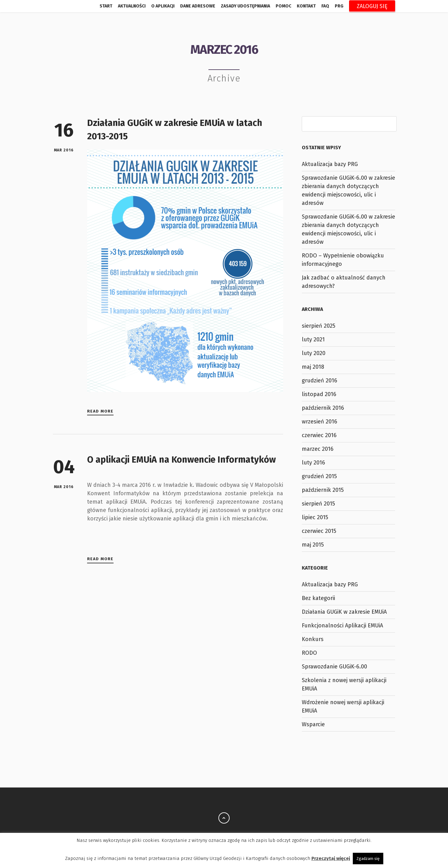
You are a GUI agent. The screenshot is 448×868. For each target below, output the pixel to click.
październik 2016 (323, 408)
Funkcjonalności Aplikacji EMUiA (342, 626)
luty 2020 (314, 353)
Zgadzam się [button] (368, 859)
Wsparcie (313, 724)
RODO (309, 653)
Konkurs (313, 639)
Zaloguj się (372, 6)
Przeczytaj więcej (331, 858)
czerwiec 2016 (319, 435)
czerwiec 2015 (319, 531)
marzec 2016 (318, 449)
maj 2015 (313, 545)
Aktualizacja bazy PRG (330, 164)
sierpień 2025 (319, 326)
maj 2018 (313, 367)
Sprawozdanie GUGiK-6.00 (334, 667)
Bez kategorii (318, 598)
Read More (100, 411)
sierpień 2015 (318, 504)
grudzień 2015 (319, 476)
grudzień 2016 (320, 381)
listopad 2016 (319, 394)
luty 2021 (313, 339)
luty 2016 (313, 463)
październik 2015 (323, 490)
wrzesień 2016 (320, 422)
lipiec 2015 (315, 517)
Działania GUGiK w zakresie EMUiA (344, 612)
